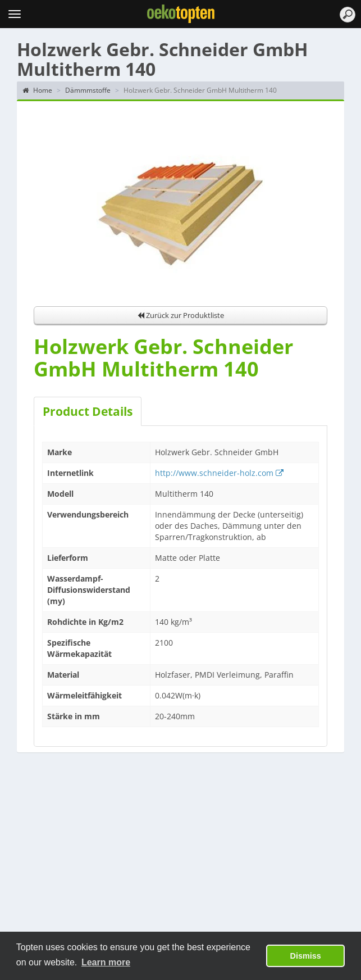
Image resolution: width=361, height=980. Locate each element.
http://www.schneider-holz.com (219, 473)
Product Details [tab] (88, 411)
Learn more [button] (106, 962)
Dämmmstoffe (88, 90)
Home (37, 90)
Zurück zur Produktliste (181, 315)
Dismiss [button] (306, 956)
